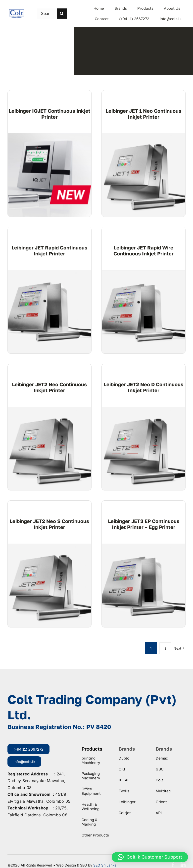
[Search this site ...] (47, 14)
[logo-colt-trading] (17, 11)
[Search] (62, 14)
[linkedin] (183, 865)
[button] (150, 857)
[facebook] (173, 865)
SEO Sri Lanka (105, 865)
